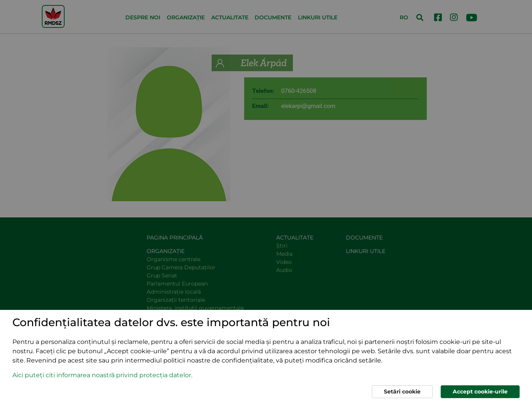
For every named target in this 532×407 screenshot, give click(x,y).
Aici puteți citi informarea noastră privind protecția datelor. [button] (102, 375)
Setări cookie (402, 392)
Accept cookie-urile (480, 392)
